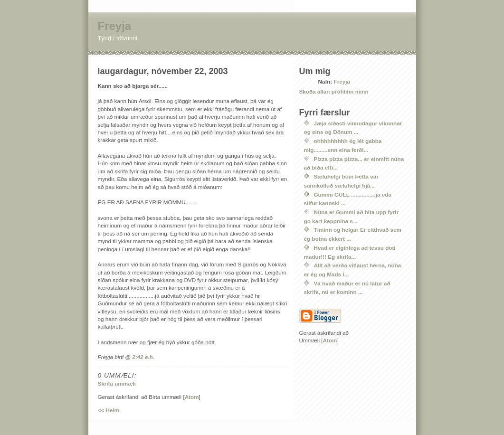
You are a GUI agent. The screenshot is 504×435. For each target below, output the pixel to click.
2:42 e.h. (143, 357)
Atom (192, 397)
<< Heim (109, 410)
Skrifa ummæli (117, 383)
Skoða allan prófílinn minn (334, 91)
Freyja (115, 26)
